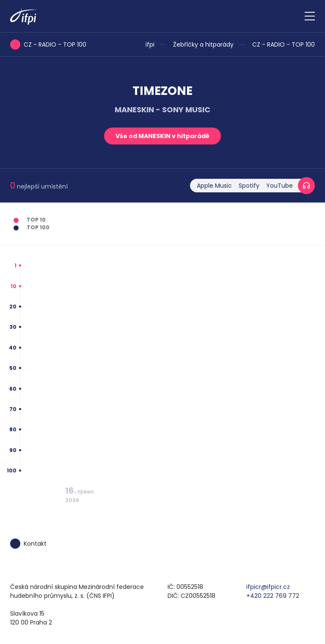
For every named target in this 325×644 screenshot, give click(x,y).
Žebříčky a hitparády (203, 44)
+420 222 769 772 (273, 596)
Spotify (249, 186)
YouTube (280, 186)
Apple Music (214, 186)
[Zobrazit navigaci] (310, 16)
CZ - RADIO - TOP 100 (284, 44)
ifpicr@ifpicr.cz (268, 587)
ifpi (150, 44)
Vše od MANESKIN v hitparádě (162, 136)
